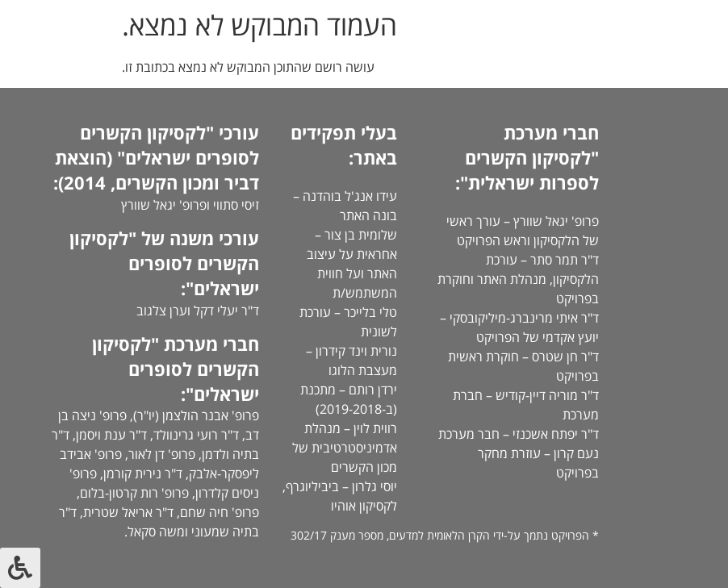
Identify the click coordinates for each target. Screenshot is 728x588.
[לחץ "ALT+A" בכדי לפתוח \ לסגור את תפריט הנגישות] (20, 568)
